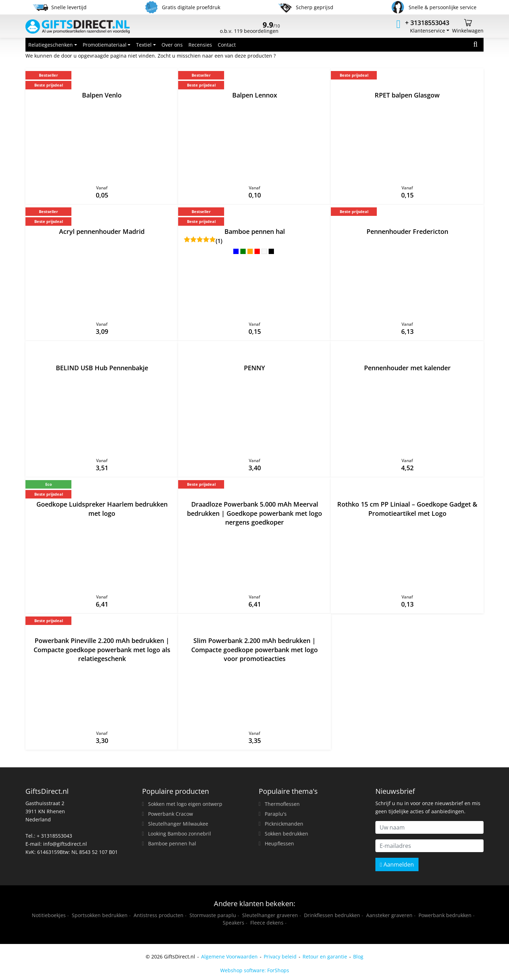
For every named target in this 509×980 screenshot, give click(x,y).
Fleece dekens (267, 923)
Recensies (200, 45)
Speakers (233, 923)
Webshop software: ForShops (255, 970)
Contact (227, 45)
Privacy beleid (280, 957)
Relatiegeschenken (51, 45)
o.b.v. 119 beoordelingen (250, 28)
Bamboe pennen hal (172, 843)
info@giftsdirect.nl (65, 844)
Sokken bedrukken (286, 834)
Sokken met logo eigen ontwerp (185, 804)
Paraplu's (276, 814)
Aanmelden (397, 864)
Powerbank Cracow (171, 814)
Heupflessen (279, 843)
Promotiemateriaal (105, 45)
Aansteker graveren (389, 915)
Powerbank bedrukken (445, 915)
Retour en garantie (325, 957)
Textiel (144, 45)
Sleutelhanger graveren (270, 915)
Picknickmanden (284, 824)
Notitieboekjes (49, 915)
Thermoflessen (282, 804)
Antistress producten (159, 915)
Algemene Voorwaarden (229, 957)
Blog (358, 957)
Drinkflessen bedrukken (332, 915)
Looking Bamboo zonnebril (180, 834)
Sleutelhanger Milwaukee (178, 824)
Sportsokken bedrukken (100, 915)
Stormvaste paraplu (213, 915)
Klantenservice (428, 31)
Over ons (172, 45)
